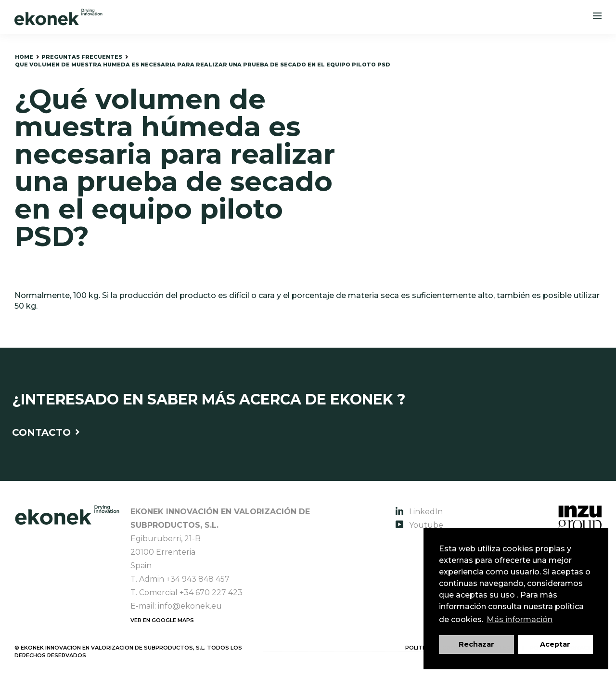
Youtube (419, 525)
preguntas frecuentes (82, 57)
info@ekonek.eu (190, 606)
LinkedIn (419, 512)
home (24, 57)
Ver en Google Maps (162, 620)
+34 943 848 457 (198, 579)
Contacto (46, 432)
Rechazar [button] (476, 644)
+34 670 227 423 (211, 592)
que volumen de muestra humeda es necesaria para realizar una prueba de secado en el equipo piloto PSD (203, 65)
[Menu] (597, 17)
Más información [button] (520, 619)
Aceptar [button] (555, 644)
